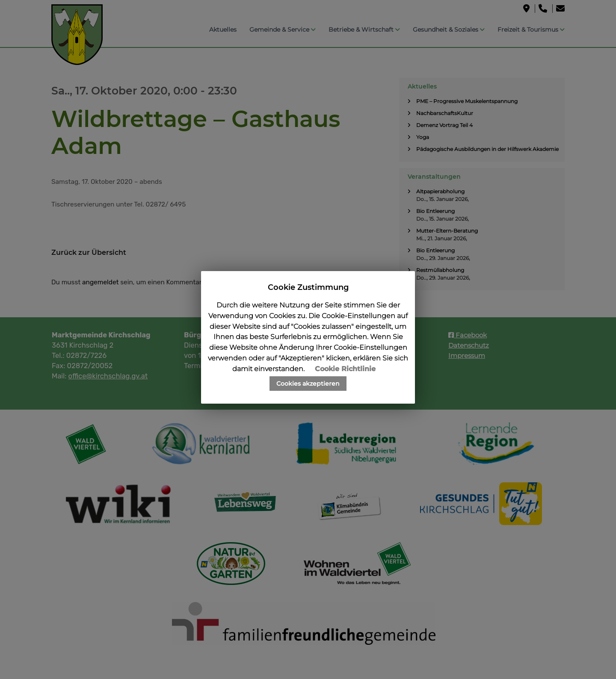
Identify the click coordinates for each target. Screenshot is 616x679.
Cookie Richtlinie (345, 369)
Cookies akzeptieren (308, 384)
